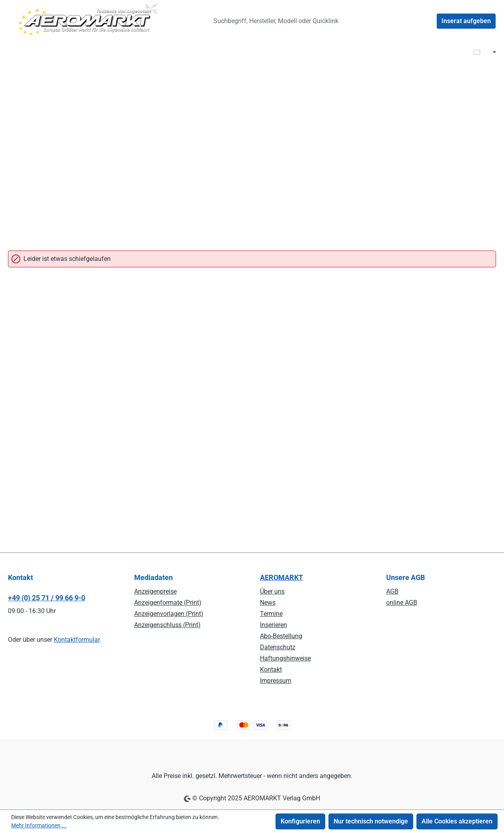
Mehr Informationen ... (39, 825)
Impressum (276, 681)
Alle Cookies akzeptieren (457, 821)
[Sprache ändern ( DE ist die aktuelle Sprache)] (485, 53)
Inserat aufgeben (466, 21)
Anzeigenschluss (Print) (167, 625)
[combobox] (279, 21)
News (268, 603)
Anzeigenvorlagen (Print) (169, 614)
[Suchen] (358, 21)
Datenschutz (278, 647)
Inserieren (273, 625)
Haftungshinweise (285, 658)
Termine (271, 614)
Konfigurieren (300, 821)
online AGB (402, 603)
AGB (392, 591)
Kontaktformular (77, 640)
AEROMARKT (281, 577)
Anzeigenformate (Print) (168, 603)
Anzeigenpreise (155, 591)
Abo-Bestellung (281, 636)
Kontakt (271, 669)
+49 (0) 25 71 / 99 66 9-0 (47, 598)
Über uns (272, 591)
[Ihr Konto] (427, 21)
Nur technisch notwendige (371, 821)
